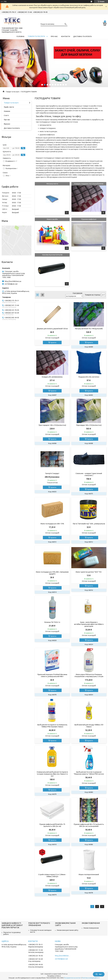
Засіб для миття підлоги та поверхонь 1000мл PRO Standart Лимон (52, 726)
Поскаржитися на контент (73, 978)
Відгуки (7, 124)
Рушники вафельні (89, 219)
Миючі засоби (52, 219)
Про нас (54, 36)
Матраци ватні (52, 184)
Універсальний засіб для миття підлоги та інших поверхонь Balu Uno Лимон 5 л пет (52, 774)
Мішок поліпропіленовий (89, 874)
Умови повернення (91, 928)
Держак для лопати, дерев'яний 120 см (52, 329)
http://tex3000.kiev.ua (13, 281)
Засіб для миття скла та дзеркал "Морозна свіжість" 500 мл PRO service (89, 773)
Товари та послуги (36, 36)
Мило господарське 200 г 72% (52, 524)
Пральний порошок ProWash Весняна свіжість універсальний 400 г (52, 675)
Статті (6, 115)
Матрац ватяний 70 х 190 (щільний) (89, 329)
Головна (20, 36)
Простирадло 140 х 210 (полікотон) (52, 425)
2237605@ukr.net (11, 284)
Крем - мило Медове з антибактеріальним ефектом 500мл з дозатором (89, 624)
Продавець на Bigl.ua (54, 976)
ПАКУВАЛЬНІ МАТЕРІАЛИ (52, 255)
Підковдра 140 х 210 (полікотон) (89, 425)
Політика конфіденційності (91, 978)
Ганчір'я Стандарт (52, 473)
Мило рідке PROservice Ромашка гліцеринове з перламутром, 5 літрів (89, 675)
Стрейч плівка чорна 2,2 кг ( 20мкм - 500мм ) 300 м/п (52, 875)
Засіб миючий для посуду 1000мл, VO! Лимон (89, 726)
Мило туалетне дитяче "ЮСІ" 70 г (89, 572)
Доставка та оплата (82, 36)
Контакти (66, 36)
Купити (53, 342)
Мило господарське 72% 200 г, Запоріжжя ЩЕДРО (52, 573)
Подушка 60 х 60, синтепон (89, 377)
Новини (7, 111)
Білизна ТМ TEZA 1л (52, 622)
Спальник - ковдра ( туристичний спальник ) (89, 474)
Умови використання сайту (67, 930)
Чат (99, 974)
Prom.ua (65, 974)
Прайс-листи (9, 107)
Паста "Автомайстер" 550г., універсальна (89, 524)
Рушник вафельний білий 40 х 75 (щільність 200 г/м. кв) (52, 825)
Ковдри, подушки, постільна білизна (89, 184)
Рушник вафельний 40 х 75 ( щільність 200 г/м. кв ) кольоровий (89, 825)
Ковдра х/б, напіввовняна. (52, 377)
